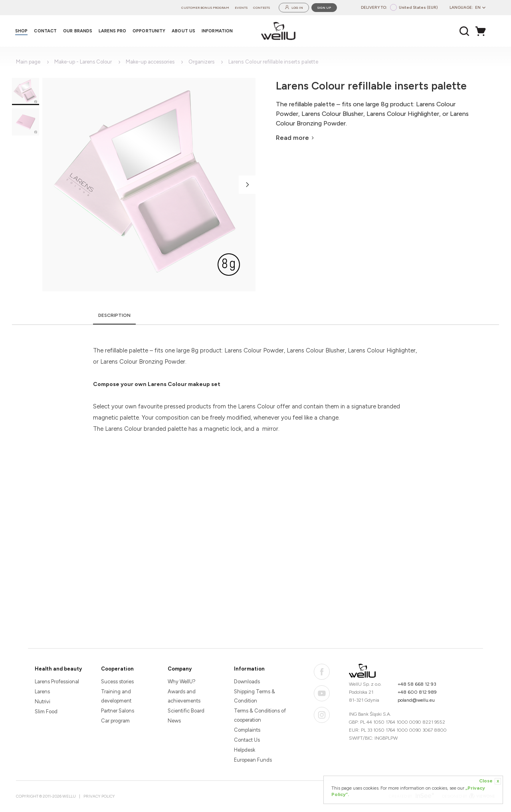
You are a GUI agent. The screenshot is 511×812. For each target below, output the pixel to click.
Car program (115, 721)
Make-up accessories (150, 62)
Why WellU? (182, 682)
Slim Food (46, 711)
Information (249, 669)
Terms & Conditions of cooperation (260, 715)
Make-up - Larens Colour (83, 62)
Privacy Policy (99, 796)
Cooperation (117, 669)
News (174, 721)
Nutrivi (43, 702)
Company (180, 669)
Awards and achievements (184, 696)
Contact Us (247, 740)
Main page (28, 62)
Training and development (116, 696)
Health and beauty (58, 669)
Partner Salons (118, 711)
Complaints (247, 730)
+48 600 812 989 (417, 692)
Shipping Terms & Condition (255, 696)
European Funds (253, 760)
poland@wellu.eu (416, 700)
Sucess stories (117, 682)
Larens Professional (57, 682)
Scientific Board (186, 711)
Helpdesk (245, 750)
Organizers (201, 62)
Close (490, 781)
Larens (42, 692)
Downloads (247, 682)
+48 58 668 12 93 (417, 684)
